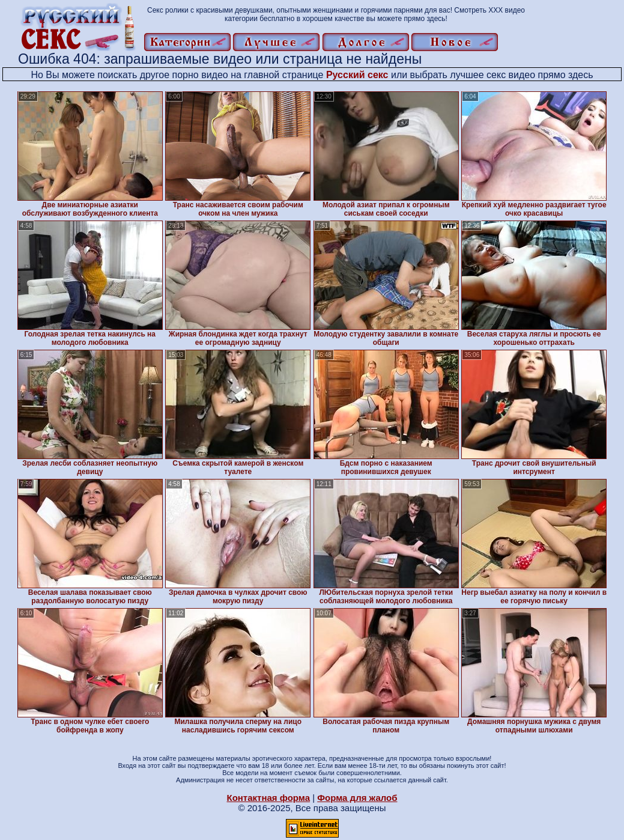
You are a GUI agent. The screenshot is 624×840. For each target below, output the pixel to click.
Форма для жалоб (357, 798)
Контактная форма (268, 798)
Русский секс (357, 75)
